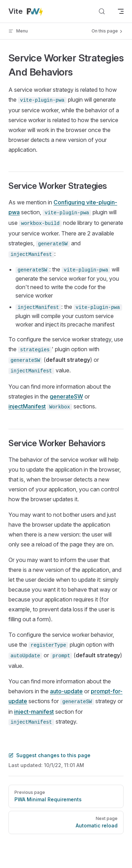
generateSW (66, 396)
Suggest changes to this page (49, 755)
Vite (26, 11)
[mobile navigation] (121, 11)
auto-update (66, 691)
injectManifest (27, 406)
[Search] (102, 11)
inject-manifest (34, 712)
